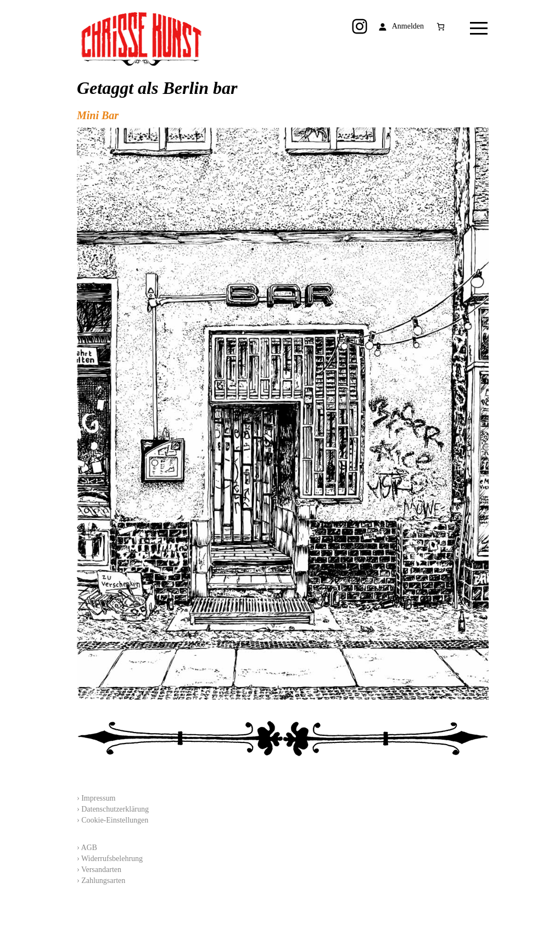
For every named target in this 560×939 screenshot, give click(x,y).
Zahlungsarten (103, 881)
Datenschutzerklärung (115, 809)
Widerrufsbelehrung (112, 859)
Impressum (98, 798)
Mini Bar (98, 115)
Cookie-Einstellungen (115, 820)
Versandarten (101, 870)
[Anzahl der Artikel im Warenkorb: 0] (441, 27)
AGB (89, 848)
